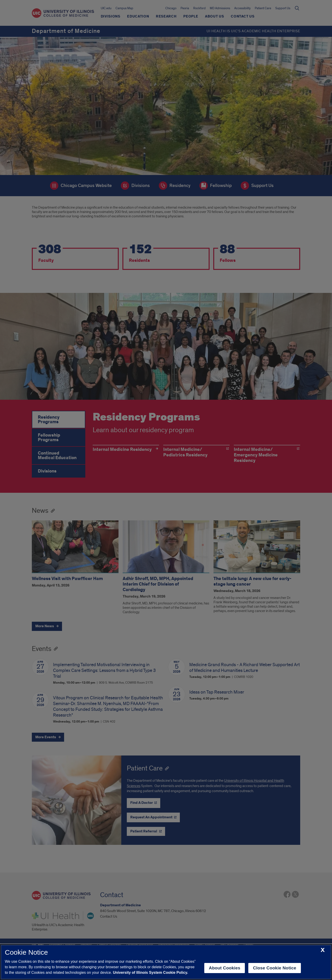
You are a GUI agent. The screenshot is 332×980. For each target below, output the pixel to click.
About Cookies (225, 968)
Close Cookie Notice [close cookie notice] (274, 968)
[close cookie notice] (323, 950)
